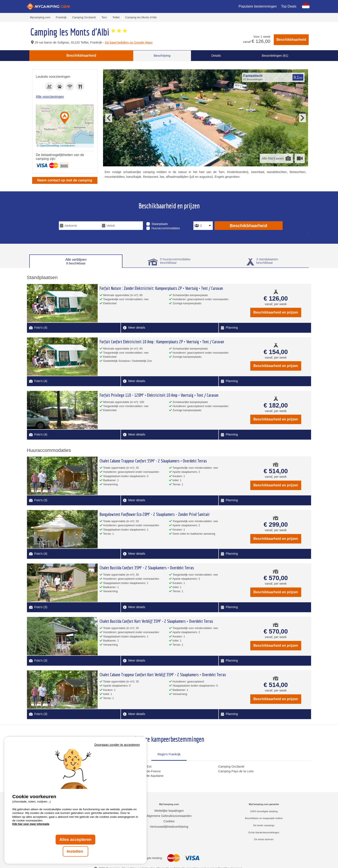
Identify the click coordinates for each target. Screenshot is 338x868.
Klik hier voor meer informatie (31, 824)
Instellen (75, 851)
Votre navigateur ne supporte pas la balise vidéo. (75, 768)
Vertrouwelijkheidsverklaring (169, 827)
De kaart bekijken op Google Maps (129, 42)
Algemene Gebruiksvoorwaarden (169, 816)
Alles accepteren (75, 839)
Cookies (169, 821)
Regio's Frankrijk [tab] (169, 754)
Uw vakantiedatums (76, 218)
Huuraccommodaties (166, 228)
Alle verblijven (76, 261)
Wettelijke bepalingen (169, 811)
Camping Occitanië (231, 767)
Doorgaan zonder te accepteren (117, 745)
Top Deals (289, 6)
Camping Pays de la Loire (236, 771)
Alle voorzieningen (50, 97)
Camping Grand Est (138, 767)
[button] (65, 118)
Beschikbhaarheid (291, 40)
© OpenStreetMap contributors (56, 146)
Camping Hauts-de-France (142, 771)
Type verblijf (158, 218)
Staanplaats (160, 224)
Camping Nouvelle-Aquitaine (144, 776)
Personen (202, 218)
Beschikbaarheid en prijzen (276, 312)
